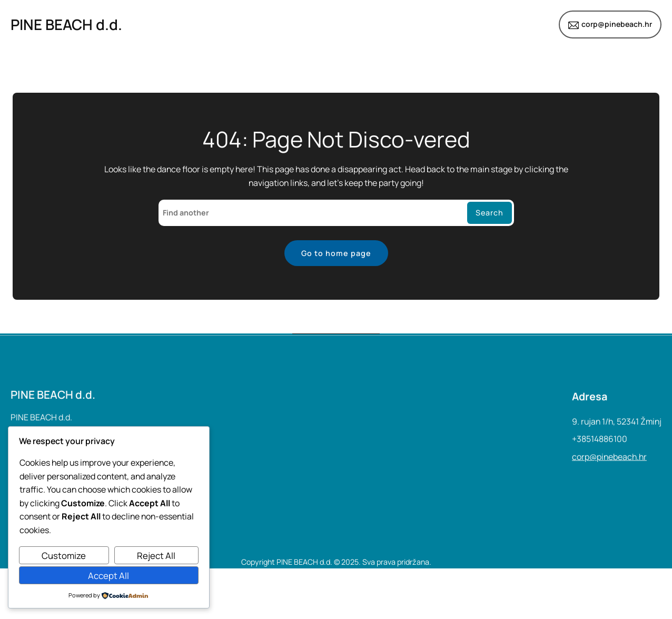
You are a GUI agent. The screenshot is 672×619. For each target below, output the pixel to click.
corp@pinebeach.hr (617, 24)
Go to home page (336, 253)
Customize (64, 556)
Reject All (156, 556)
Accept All (108, 576)
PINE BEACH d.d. (66, 24)
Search (490, 213)
